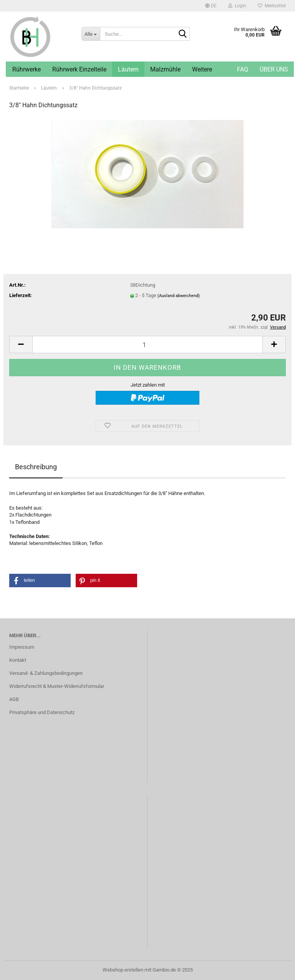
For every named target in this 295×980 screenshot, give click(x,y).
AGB (14, 699)
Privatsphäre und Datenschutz (42, 712)
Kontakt (18, 660)
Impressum (22, 647)
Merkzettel (272, 6)
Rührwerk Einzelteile (79, 69)
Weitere (202, 69)
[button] (211, 6)
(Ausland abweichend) (179, 296)
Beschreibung (36, 467)
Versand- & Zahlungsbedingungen (46, 673)
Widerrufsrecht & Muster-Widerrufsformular (57, 686)
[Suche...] (91, 34)
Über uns (274, 69)
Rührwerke (27, 69)
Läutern (128, 69)
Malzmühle (165, 69)
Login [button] (237, 6)
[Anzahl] (147, 345)
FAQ (243, 69)
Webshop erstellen (123, 970)
